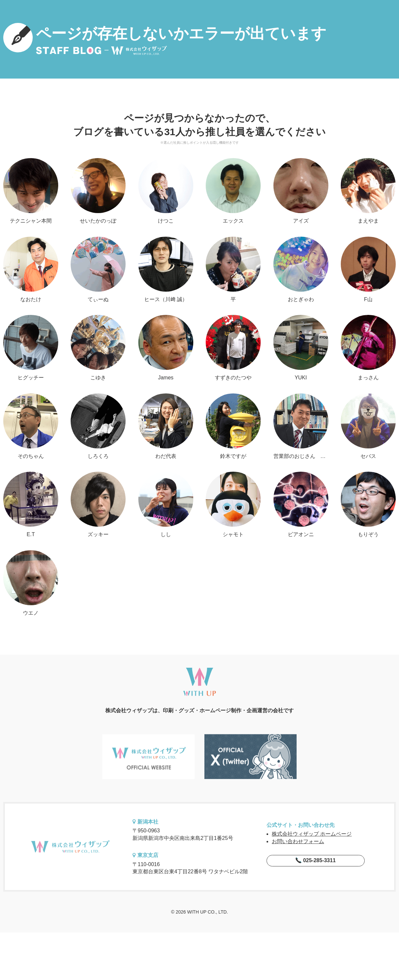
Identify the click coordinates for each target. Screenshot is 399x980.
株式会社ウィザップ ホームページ (312, 834)
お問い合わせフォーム (298, 841)
